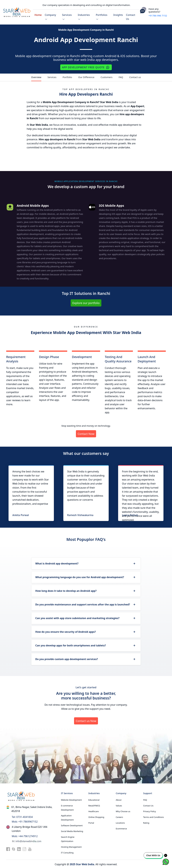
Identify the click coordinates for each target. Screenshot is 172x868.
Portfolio (67, 76)
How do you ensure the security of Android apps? (65, 631)
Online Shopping (96, 816)
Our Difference (86, 76)
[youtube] (30, 848)
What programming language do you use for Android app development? (80, 576)
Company (50, 17)
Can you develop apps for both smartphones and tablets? (70, 645)
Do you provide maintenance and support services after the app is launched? (83, 604)
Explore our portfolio (86, 302)
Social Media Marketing (72, 830)
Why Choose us (123, 811)
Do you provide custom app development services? (67, 658)
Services (67, 17)
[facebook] (8, 848)
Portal (91, 822)
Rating (146, 822)
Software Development (72, 825)
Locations (120, 822)
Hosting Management (71, 846)
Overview (36, 76)
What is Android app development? (57, 563)
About (119, 799)
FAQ (121, 76)
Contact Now (86, 433)
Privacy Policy (149, 811)
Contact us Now (86, 720)
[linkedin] (19, 848)
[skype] (14, 848)
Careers (119, 816)
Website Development (71, 799)
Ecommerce (121, 828)
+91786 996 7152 (158, 15)
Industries (84, 17)
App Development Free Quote (86, 67)
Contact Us (131, 17)
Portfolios (102, 17)
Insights (118, 15)
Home (38, 15)
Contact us (135, 76)
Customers (106, 76)
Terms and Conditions (153, 816)
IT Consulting (67, 852)
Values (119, 805)
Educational (94, 799)
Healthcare (93, 811)
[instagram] (24, 848)
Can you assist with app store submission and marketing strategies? (77, 617)
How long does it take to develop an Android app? (66, 590)
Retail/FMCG (94, 805)
